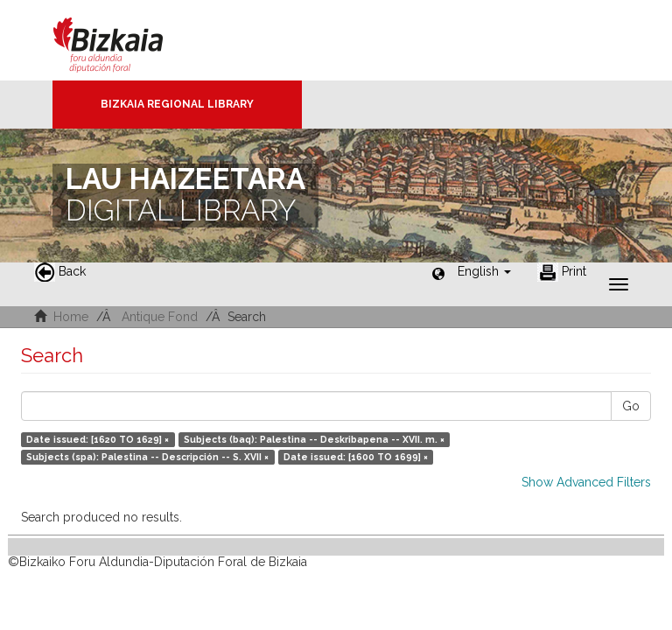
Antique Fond (160, 317)
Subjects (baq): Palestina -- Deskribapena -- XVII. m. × (314, 439)
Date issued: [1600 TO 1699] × (356, 457)
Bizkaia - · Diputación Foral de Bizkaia (126, 40)
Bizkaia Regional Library (177, 104)
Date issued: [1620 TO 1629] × (98, 439)
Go (631, 406)
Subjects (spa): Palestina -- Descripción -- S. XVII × (147, 457)
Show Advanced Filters (586, 482)
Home (71, 317)
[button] (484, 271)
